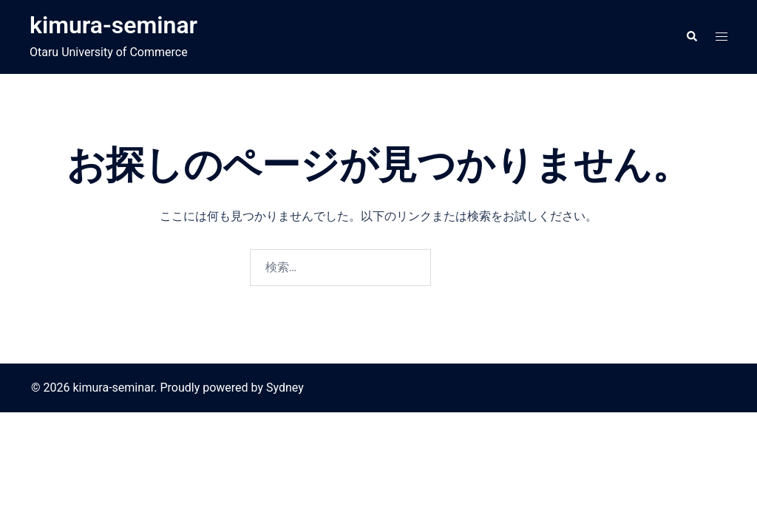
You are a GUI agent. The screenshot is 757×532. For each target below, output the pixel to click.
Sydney (285, 388)
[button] (691, 37)
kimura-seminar (113, 25)
